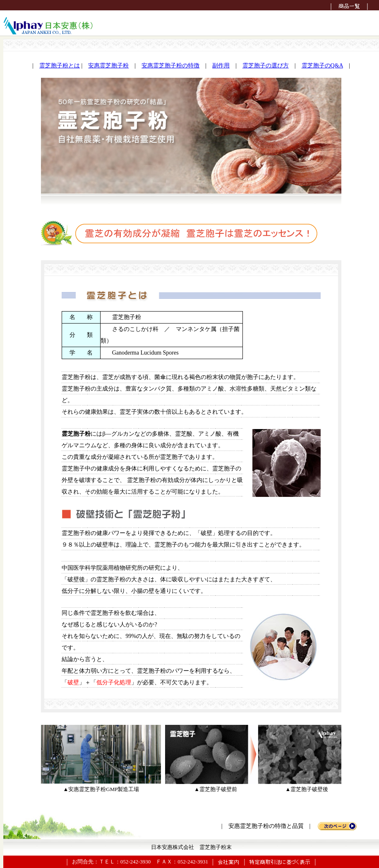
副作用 (221, 66)
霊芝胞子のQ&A (322, 66)
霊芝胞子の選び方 (266, 66)
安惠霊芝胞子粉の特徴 (170, 66)
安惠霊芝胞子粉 (108, 66)
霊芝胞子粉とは (60, 66)
